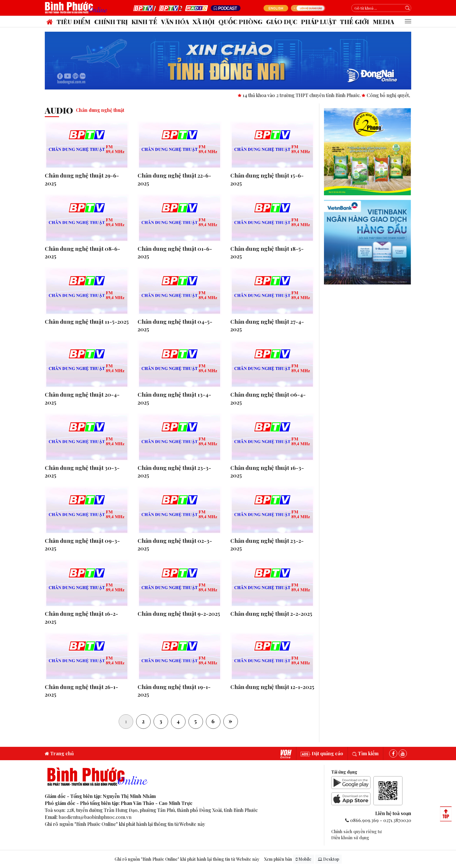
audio (59, 110)
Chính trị (111, 22)
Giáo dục (282, 22)
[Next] (231, 722)
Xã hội (204, 22)
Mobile (304, 859)
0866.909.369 (364, 820)
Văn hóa (175, 22)
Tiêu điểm (74, 22)
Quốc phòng (240, 22)
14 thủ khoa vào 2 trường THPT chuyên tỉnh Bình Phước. (308, 95)
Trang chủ (59, 753)
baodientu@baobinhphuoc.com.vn (95, 817)
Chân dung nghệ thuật (100, 110)
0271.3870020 (397, 820)
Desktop (328, 859)
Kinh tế (144, 22)
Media (383, 22)
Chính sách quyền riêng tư (356, 831)
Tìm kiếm (365, 753)
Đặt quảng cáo (322, 753)
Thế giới (355, 22)
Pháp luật (319, 22)
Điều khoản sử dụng (350, 837)
